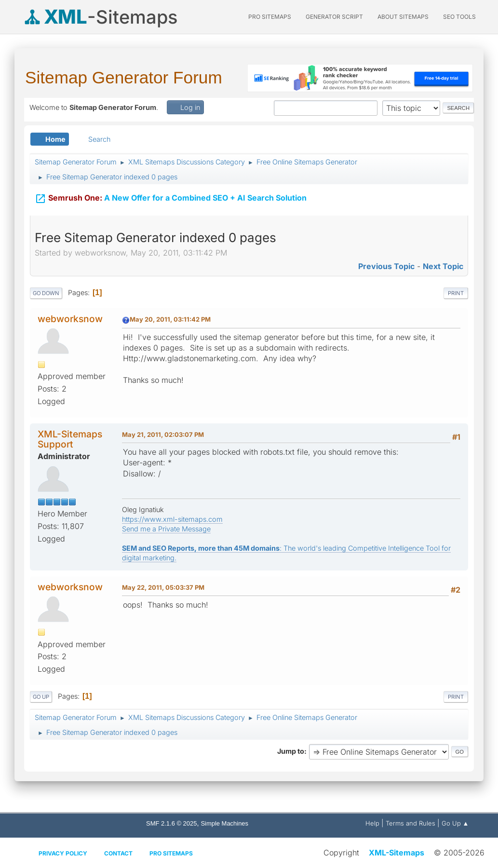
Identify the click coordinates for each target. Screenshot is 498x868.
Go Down (46, 293)
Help (372, 823)
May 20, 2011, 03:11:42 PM (170, 319)
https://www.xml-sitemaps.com (172, 519)
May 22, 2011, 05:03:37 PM (163, 587)
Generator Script (334, 17)
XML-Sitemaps (397, 853)
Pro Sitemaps (171, 853)
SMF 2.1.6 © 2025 (171, 823)
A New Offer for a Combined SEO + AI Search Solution (171, 193)
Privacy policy (63, 853)
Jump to (291, 751)
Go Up (41, 697)
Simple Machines (224, 823)
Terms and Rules (411, 823)
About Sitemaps (403, 17)
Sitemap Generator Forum (124, 77)
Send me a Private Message (166, 529)
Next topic (443, 266)
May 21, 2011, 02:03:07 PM (163, 434)
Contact (118, 853)
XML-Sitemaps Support (70, 439)
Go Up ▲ (455, 823)
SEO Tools (459, 17)
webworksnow (70, 319)
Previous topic (386, 266)
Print (456, 293)
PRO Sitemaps (270, 17)
